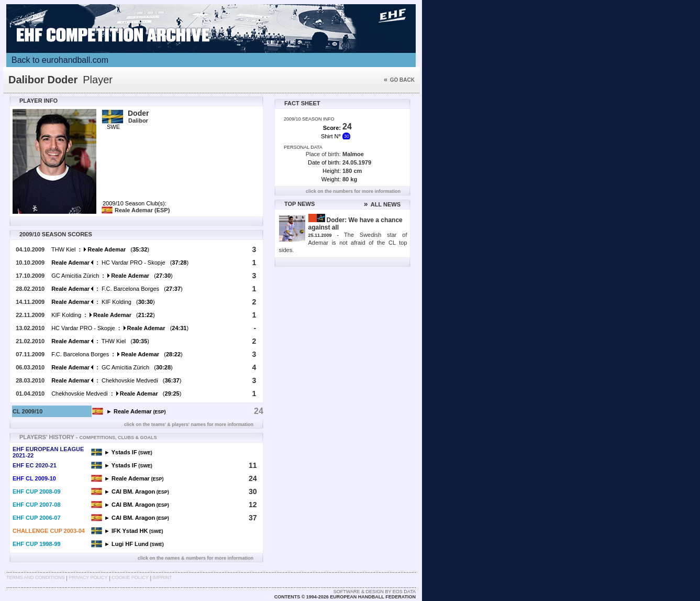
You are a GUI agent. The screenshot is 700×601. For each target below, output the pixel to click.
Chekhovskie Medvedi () (116, 380)
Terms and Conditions (36, 577)
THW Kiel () (100, 249)
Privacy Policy (88, 577)
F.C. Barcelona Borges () (117, 289)
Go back (399, 80)
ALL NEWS (382, 204)
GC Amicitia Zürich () (112, 276)
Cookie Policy (130, 577)
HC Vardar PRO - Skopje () (120, 263)
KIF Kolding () (103, 302)
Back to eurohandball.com (60, 60)
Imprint (163, 577)
